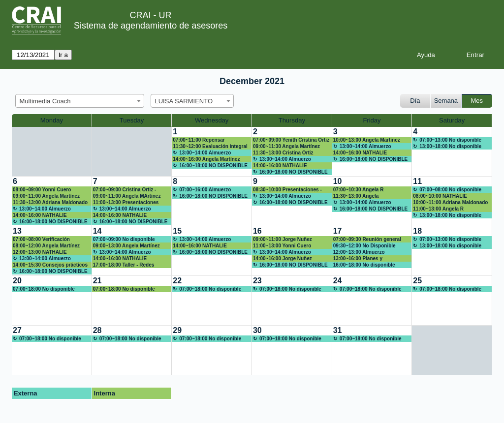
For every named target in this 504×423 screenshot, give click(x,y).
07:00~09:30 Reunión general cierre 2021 (367, 240)
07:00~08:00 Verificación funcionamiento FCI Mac (41, 240)
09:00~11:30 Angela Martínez (286, 146)
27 (17, 330)
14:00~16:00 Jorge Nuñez (283, 258)
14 (97, 231)
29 (177, 330)
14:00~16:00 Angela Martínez (206, 159)
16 (257, 231)
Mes (477, 101)
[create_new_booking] (452, 151)
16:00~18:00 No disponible (364, 265)
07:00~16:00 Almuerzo (205, 190)
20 (17, 281)
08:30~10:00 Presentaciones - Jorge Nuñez (287, 190)
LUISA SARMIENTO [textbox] (184, 101)
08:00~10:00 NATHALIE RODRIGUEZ (440, 196)
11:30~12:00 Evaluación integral (210, 146)
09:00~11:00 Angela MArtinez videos (127, 196)
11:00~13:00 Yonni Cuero (282, 246)
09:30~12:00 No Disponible (364, 246)
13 (17, 231)
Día (415, 101)
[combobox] (80, 101)
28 (97, 330)
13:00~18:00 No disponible (450, 146)
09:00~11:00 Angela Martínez (46, 196)
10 (338, 181)
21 (97, 281)
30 (257, 330)
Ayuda (426, 55)
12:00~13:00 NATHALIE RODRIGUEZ (40, 252)
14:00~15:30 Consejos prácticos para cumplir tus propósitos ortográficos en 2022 (50, 265)
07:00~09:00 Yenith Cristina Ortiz (291, 140)
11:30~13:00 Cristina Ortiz (283, 153)
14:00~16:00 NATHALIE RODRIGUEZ (280, 166)
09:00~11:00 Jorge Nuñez (283, 239)
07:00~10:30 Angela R (359, 190)
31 (338, 330)
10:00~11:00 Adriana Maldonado (450, 202)
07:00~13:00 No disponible (450, 140)
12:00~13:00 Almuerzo (359, 252)
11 (417, 181)
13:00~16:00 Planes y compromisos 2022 (358, 259)
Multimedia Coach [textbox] (45, 101)
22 (177, 281)
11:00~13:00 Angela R (438, 209)
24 (338, 281)
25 (417, 281)
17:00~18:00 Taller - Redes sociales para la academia (124, 265)
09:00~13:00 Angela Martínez (126, 246)
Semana (446, 101)
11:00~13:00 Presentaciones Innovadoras (126, 203)
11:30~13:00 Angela (356, 196)
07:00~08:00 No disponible (450, 190)
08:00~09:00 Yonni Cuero (42, 190)
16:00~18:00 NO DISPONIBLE (213, 166)
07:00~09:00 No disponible (124, 239)
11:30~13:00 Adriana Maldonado (50, 202)
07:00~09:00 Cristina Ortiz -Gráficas (125, 190)
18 (417, 231)
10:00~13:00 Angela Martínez (367, 140)
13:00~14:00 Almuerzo (205, 153)
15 (177, 231)
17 (338, 231)
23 (257, 281)
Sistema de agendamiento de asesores (151, 26)
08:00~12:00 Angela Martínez (46, 246)
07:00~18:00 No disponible (44, 289)
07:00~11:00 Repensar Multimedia (199, 140)
